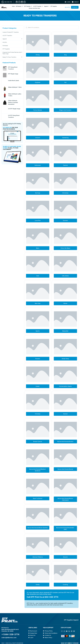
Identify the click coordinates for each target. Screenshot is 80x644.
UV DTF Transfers (7, 36)
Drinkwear (5, 46)
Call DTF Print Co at (43, 599)
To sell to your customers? (12, 148)
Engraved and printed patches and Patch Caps (12, 53)
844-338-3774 (8, 2)
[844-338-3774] (3, 2)
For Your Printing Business (10, 128)
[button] (19, 6)
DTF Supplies (6, 49)
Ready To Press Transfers (12, 57)
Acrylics (5, 42)
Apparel (12, 39)
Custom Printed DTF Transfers (11, 32)
